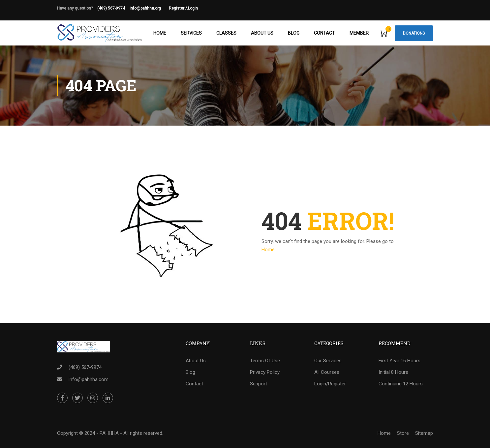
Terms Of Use (265, 361)
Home (160, 33)
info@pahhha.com (89, 379)
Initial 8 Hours (393, 372)
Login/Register (330, 384)
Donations (414, 33)
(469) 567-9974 (111, 8)
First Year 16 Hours (399, 361)
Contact (324, 33)
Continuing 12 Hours (401, 384)
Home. (269, 250)
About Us (262, 33)
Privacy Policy (265, 372)
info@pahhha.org (149, 8)
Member (359, 33)
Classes (226, 33)
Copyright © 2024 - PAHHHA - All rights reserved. (110, 433)
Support (259, 384)
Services (191, 33)
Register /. (178, 8)
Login (193, 8)
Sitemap (424, 433)
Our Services (328, 361)
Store (403, 433)
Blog (294, 33)
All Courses (327, 372)
